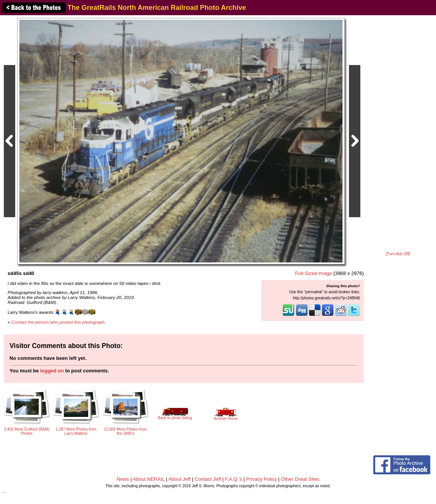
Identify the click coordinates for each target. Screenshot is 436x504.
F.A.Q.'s (234, 479)
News (123, 479)
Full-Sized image (313, 273)
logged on (52, 371)
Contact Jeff (208, 479)
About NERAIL (149, 479)
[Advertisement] (398, 134)
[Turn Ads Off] (398, 254)
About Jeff (179, 479)
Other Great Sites (300, 479)
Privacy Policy (262, 479)
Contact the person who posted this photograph (58, 322)
